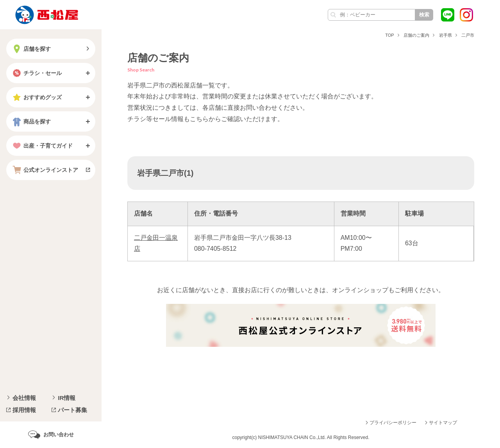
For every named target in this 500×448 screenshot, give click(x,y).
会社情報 (24, 398)
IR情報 (67, 398)
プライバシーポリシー (393, 423)
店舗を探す (31, 49)
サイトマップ (443, 423)
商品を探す (31, 121)
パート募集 (72, 410)
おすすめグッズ (36, 97)
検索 (424, 15)
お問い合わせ (59, 435)
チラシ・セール (36, 73)
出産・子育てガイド (42, 146)
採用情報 (24, 410)
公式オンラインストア (45, 170)
